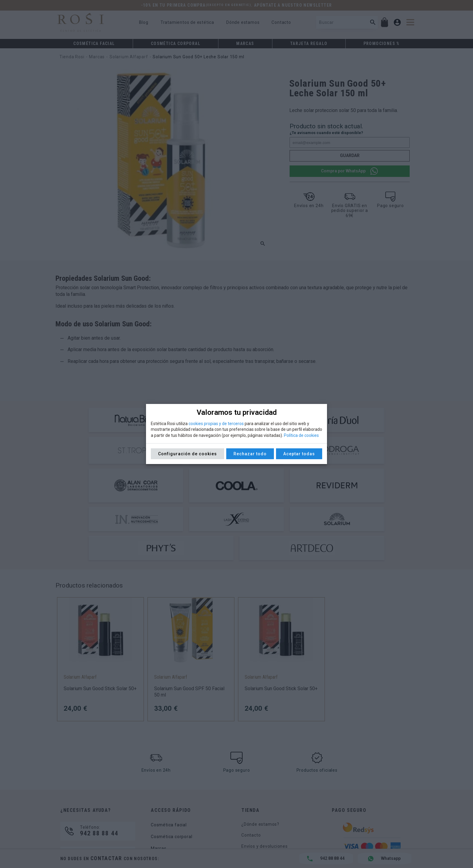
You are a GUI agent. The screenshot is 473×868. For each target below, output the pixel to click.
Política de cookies (301, 435)
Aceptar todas (299, 454)
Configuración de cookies (187, 454)
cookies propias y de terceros (216, 424)
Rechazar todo (250, 454)
